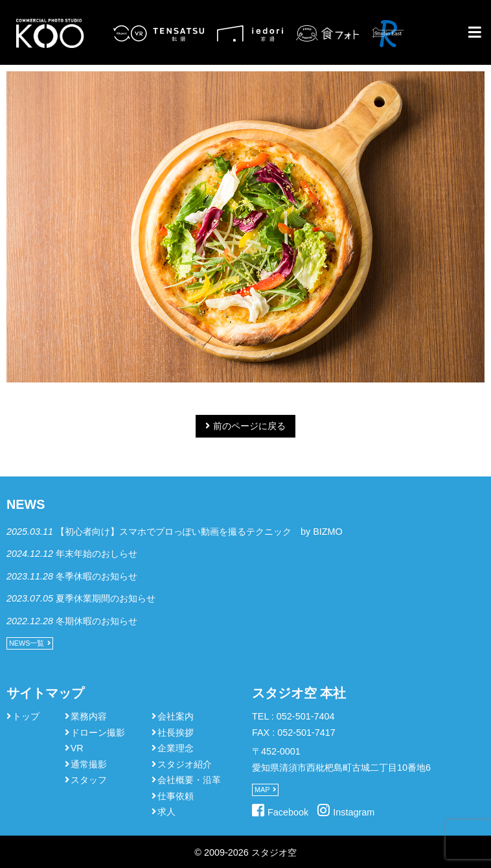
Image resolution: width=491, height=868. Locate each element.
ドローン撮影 (98, 733)
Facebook (288, 812)
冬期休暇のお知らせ (97, 621)
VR (77, 748)
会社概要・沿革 (189, 780)
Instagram (354, 812)
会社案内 (176, 716)
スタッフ (89, 780)
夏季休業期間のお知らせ (106, 598)
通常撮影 (89, 764)
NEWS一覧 (27, 643)
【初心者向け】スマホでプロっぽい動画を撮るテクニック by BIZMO (199, 532)
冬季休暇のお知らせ (97, 576)
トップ (26, 716)
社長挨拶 (176, 733)
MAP (262, 790)
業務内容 (89, 716)
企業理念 (176, 748)
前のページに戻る (249, 426)
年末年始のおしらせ (97, 554)
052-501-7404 (306, 716)
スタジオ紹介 (185, 764)
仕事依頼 (176, 796)
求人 (166, 812)
